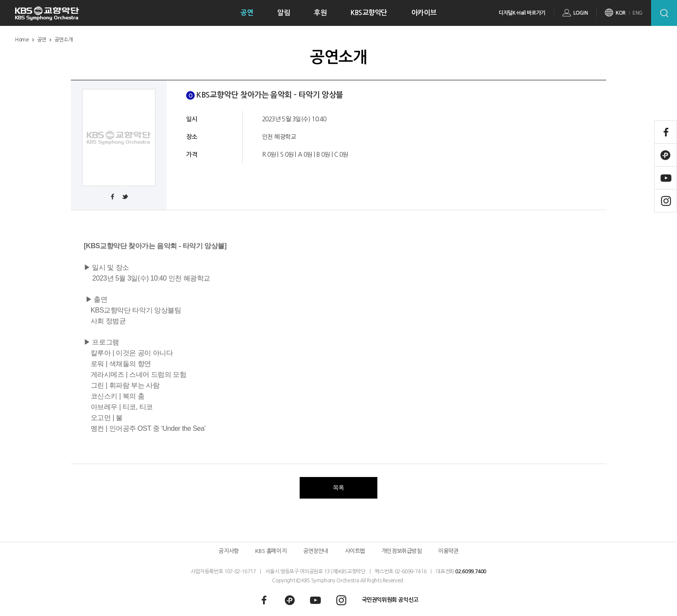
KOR (621, 13)
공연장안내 (316, 551)
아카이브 (424, 13)
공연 (247, 13)
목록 (338, 488)
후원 (320, 13)
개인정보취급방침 (402, 551)
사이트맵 (355, 551)
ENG (637, 13)
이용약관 (448, 551)
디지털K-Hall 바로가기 (522, 13)
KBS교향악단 (369, 13)
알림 (283, 13)
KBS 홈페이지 (271, 551)
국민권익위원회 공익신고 (390, 600)
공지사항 (228, 551)
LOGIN (581, 13)
